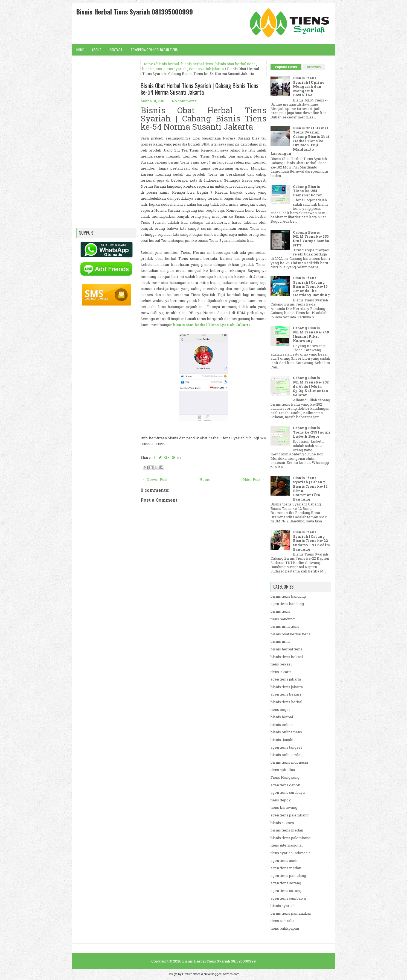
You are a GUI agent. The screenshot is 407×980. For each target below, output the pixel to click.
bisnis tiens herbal (286, 702)
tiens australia (282, 921)
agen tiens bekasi (286, 694)
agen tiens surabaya (288, 792)
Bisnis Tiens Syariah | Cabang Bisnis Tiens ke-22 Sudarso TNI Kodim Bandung (312, 540)
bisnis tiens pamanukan (291, 913)
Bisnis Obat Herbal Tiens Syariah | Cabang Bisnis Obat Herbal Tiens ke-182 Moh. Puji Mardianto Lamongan (300, 141)
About (97, 50)
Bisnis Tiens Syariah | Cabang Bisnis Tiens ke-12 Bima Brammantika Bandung (310, 488)
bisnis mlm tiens (285, 626)
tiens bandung (283, 619)
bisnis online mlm (286, 755)
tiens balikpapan (285, 928)
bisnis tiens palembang (290, 838)
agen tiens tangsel (286, 747)
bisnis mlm (280, 641)
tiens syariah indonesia (290, 853)
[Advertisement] (203, 665)
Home (80, 50)
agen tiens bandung (287, 604)
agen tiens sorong (286, 891)
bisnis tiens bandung (288, 596)
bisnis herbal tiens (197, 64)
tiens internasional (287, 845)
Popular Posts (286, 67)
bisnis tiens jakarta (287, 687)
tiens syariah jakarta (206, 69)
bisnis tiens (152, 69)
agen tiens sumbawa (288, 898)
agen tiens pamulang (288, 876)
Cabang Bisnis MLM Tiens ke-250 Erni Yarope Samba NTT (311, 239)
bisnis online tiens (286, 732)
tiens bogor (280, 709)
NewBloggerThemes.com (222, 974)
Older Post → (254, 479)
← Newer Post (155, 479)
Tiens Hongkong (285, 777)
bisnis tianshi (282, 740)
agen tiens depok (285, 785)
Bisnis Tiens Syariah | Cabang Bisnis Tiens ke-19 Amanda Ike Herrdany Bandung (311, 286)
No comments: (184, 101)
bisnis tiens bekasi (287, 657)
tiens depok (281, 800)
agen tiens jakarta (286, 679)
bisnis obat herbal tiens (236, 64)
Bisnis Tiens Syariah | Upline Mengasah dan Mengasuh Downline (309, 86)
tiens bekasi (281, 664)
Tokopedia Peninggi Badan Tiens (154, 50)
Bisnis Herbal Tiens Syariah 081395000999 (135, 11)
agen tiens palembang (290, 815)
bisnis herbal (168, 64)
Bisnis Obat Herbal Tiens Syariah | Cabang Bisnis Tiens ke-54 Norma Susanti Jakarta (200, 89)
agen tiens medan (286, 868)
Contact (116, 50)
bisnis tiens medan (287, 830)
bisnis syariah (283, 906)
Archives (314, 67)
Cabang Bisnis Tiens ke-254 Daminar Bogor (307, 191)
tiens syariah (175, 69)
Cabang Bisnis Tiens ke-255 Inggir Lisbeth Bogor (312, 432)
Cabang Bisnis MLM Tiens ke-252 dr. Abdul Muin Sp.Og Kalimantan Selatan (311, 386)
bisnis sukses (282, 823)
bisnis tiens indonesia (289, 762)
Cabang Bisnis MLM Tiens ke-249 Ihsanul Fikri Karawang (311, 334)
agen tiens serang (286, 883)
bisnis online (282, 725)
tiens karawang (284, 807)
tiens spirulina (283, 770)
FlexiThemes (191, 974)
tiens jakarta (281, 672)
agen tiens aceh (284, 860)
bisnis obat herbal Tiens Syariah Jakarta (212, 325)
